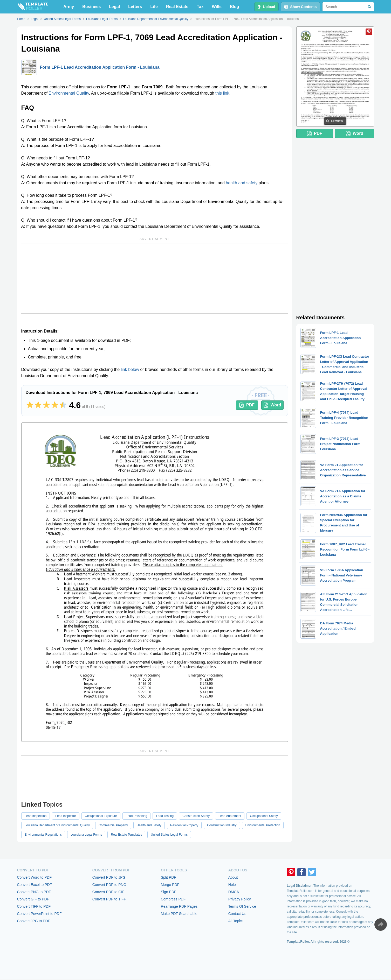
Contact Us (237, 914)
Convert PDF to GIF (108, 892)
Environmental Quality (69, 93)
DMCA (234, 892)
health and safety (242, 183)
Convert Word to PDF (35, 877)
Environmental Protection (263, 825)
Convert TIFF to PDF (34, 906)
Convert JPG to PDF (34, 921)
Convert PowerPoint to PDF (39, 914)
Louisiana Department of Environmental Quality (57, 825)
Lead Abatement (230, 816)
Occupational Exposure (101, 816)
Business (91, 7)
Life (154, 7)
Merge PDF (170, 885)
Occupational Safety (264, 816)
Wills (217, 7)
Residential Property (184, 825)
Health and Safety (149, 825)
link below (130, 369)
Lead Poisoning (137, 816)
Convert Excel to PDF (35, 885)
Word (272, 405)
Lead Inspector (66, 816)
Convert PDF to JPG (109, 877)
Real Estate (177, 7)
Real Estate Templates (126, 835)
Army (69, 7)
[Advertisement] (155, 278)
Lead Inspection (36, 816)
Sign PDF (169, 892)
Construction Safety (196, 816)
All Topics (236, 921)
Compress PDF (173, 899)
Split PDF (169, 877)
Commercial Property (113, 825)
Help (232, 885)
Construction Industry (222, 825)
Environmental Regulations (43, 835)
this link (222, 93)
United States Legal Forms (169, 835)
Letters (135, 7)
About (233, 877)
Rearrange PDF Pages (179, 906)
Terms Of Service (242, 906)
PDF (247, 405)
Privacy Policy (240, 899)
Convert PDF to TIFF (109, 899)
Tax (200, 7)
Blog (235, 7)
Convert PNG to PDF (34, 892)
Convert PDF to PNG (109, 885)
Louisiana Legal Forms (86, 835)
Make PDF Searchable (179, 914)
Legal (114, 7)
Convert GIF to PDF (33, 899)
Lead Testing (165, 816)
